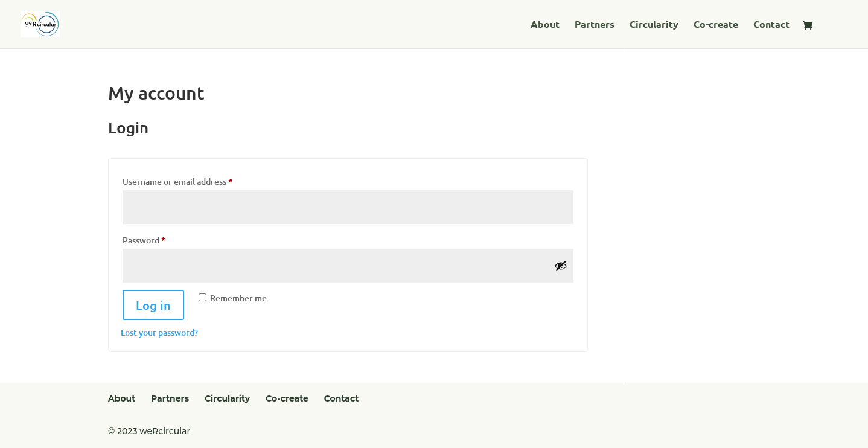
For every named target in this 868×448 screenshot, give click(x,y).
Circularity (654, 25)
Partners (595, 25)
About (545, 25)
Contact (771, 25)
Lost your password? (159, 332)
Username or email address (195, 180)
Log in (153, 305)
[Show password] (561, 266)
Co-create (716, 25)
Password (161, 238)
